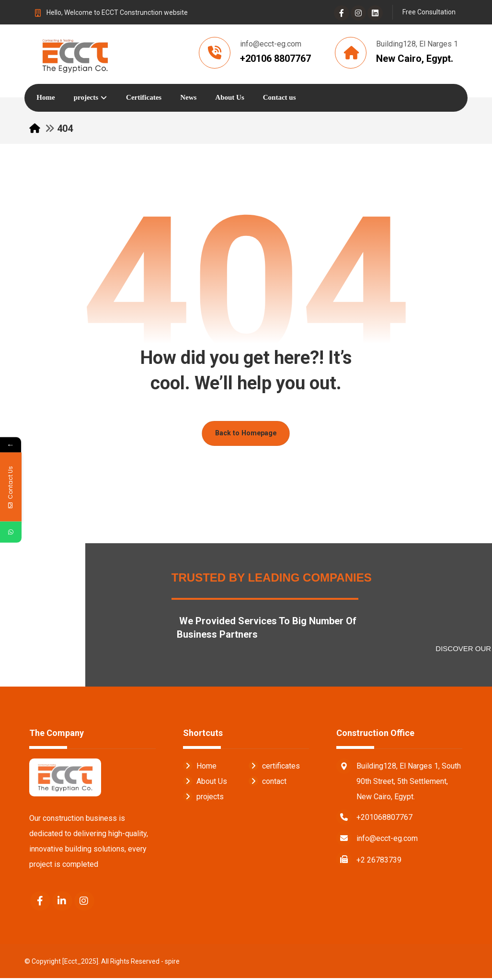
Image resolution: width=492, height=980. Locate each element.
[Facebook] (342, 13)
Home (200, 767)
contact (268, 783)
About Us (205, 783)
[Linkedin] (375, 13)
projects (203, 798)
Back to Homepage (246, 435)
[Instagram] (358, 13)
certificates (274, 767)
